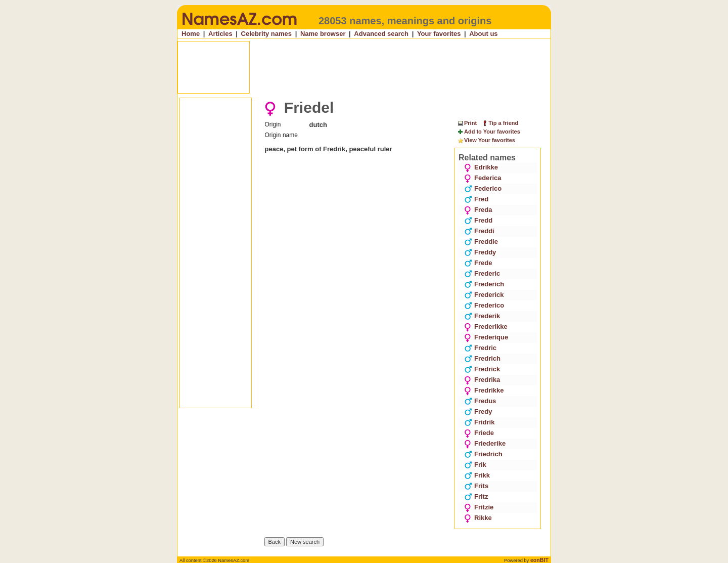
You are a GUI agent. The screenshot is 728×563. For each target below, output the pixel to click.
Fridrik (479, 422)
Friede (479, 433)
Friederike (485, 443)
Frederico (484, 305)
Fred (476, 199)
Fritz (476, 496)
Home (191, 34)
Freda (478, 210)
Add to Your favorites (489, 132)
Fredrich (482, 358)
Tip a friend (500, 123)
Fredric (480, 348)
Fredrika (482, 380)
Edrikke (481, 167)
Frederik (482, 316)
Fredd (478, 220)
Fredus (480, 401)
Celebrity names (266, 34)
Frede (478, 263)
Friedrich (483, 454)
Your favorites (439, 34)
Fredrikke (484, 390)
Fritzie (479, 507)
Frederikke (486, 327)
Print (467, 123)
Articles (220, 34)
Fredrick (482, 369)
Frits (476, 486)
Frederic (482, 273)
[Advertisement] (365, 67)
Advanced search (381, 34)
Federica (483, 178)
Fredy (478, 412)
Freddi (479, 231)
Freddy (480, 252)
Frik (475, 465)
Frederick (484, 295)
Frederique (486, 337)
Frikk (477, 475)
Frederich (484, 284)
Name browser (323, 34)
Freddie (481, 242)
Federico (483, 188)
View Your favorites (486, 141)
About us (483, 34)
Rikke (478, 518)
